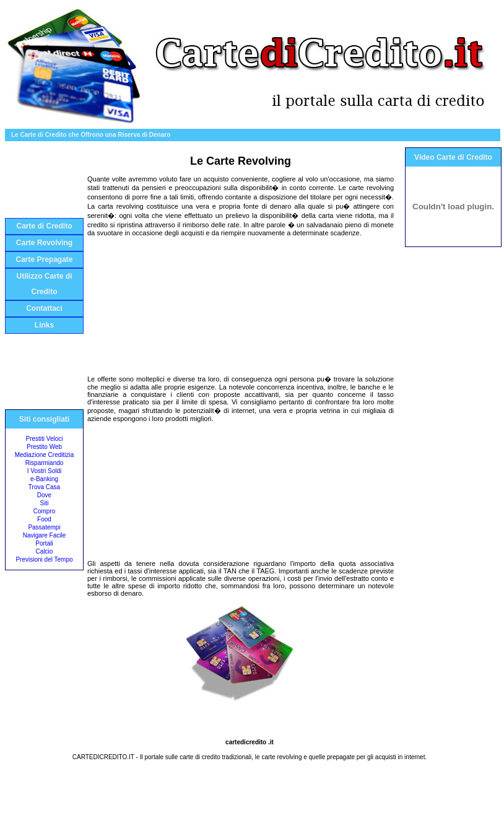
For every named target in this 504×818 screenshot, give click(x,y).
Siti (45, 503)
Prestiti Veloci (44, 439)
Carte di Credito (44, 226)
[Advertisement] (44, 183)
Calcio (45, 551)
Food (44, 519)
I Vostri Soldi (45, 471)
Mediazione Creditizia (45, 455)
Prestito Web (44, 447)
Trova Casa (44, 487)
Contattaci (44, 308)
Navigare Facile (44, 535)
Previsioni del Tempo (44, 559)
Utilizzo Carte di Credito (44, 284)
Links (44, 325)
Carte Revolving (44, 243)
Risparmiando (45, 463)
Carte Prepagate (44, 259)
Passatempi (44, 527)
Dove (44, 495)
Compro (45, 511)
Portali (44, 543)
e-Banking (44, 479)
